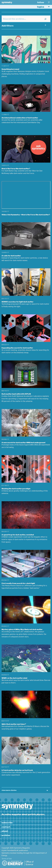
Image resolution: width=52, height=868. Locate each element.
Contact (6, 827)
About (5, 831)
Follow (41, 2)
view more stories (9, 790)
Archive (6, 835)
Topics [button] (44, 7)
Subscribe (7, 822)
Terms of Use (7, 859)
